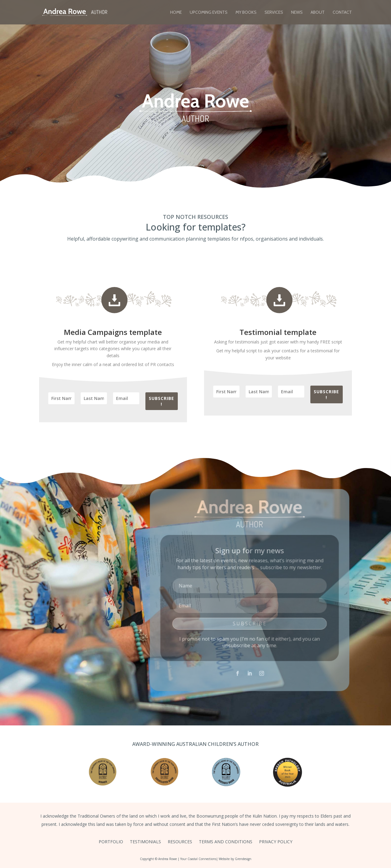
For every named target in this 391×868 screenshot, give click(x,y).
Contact (342, 13)
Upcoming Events (209, 13)
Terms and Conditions (226, 842)
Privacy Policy (276, 842)
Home (176, 13)
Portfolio (111, 842)
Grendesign (243, 859)
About (318, 13)
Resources (180, 842)
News (297, 13)
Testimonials (145, 842)
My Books (246, 13)
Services (274, 13)
